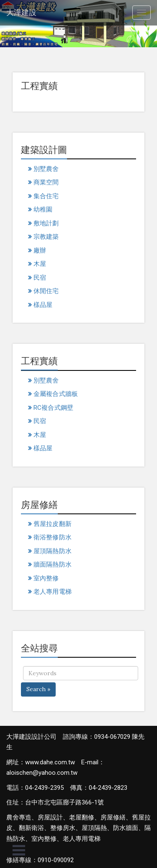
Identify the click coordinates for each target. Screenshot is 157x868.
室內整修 (46, 578)
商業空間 (46, 182)
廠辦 (40, 250)
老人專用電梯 (53, 592)
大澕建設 (21, 12)
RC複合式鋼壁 (53, 408)
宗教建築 (46, 237)
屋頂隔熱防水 (53, 551)
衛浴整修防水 (53, 537)
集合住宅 (46, 196)
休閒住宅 (46, 291)
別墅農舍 (46, 169)
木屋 (40, 264)
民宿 (40, 278)
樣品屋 (43, 305)
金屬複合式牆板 (56, 394)
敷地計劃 (46, 223)
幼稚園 (43, 209)
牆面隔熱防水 (53, 564)
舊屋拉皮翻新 (53, 524)
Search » (38, 689)
